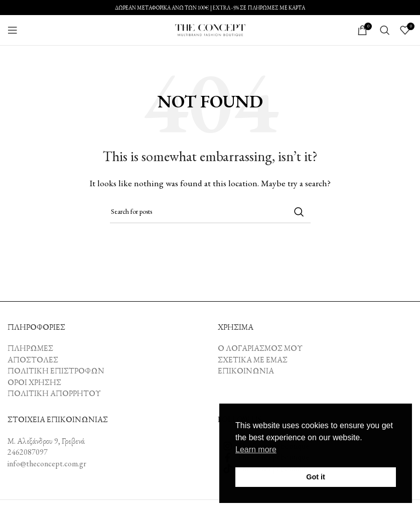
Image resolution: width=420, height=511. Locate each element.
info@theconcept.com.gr (47, 464)
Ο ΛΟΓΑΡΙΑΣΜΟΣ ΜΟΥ (260, 348)
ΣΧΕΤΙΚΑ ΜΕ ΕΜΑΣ (253, 360)
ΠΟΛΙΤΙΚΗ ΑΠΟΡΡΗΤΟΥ (54, 393)
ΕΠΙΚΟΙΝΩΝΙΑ (246, 371)
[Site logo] (210, 29)
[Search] (385, 30)
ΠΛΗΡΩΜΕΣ (30, 348)
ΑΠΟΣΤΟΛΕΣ (33, 360)
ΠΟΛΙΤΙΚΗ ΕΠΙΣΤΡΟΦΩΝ (56, 371)
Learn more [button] (256, 450)
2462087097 (28, 452)
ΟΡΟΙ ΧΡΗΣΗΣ (34, 382)
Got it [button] (316, 477)
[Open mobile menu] (13, 30)
